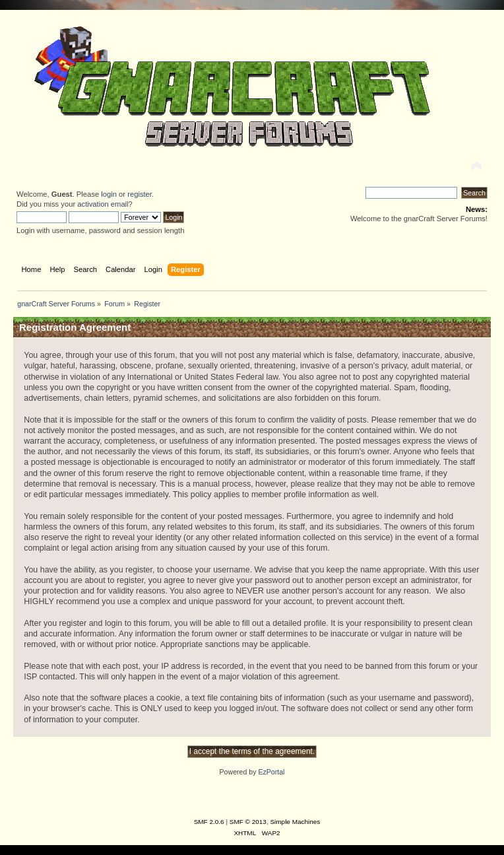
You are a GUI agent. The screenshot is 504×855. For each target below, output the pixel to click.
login (109, 194)
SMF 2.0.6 (209, 822)
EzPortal (271, 772)
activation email (103, 204)
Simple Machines (295, 822)
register (140, 194)
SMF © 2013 (248, 822)
